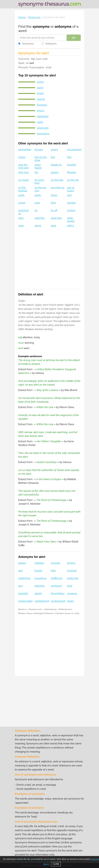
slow (70, 586)
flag (53, 157)
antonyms (63, 26)
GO (74, 38)
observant (43, 128)
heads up (56, 165)
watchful (40, 218)
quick (21, 195)
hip (36, 172)
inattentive (24, 578)
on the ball (57, 180)
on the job (73, 180)
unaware (72, 593)
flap (69, 157)
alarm (40, 88)
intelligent (43, 116)
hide (53, 571)
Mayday (72, 172)
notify (40, 122)
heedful (72, 165)
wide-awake (71, 219)
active (40, 82)
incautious (40, 578)
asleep (22, 563)
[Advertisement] (49, 260)
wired (38, 226)
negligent (56, 586)
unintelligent (42, 601)
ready (38, 195)
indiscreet (73, 578)
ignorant (72, 571)
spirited (71, 203)
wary (21, 218)
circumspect (74, 149)
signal (22, 203)
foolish (38, 571)
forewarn (42, 105)
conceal (55, 563)
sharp (54, 195)
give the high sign (23, 166)
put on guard (71, 189)
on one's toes (39, 181)
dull (20, 571)
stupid (38, 593)
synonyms (41, 26)
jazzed (54, 172)
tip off (54, 210)
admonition (25, 149)
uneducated (25, 601)
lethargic (40, 586)
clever (22, 157)
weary (71, 601)
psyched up (58, 188)
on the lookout (23, 189)
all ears (39, 149)
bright (40, 93)
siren (37, 203)
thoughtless (58, 593)
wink (21, 226)
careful (41, 99)
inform (41, 111)
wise (53, 226)
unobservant (58, 601)
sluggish (23, 593)
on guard (23, 180)
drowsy (71, 563)
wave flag (56, 218)
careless (39, 563)
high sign (23, 172)
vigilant (71, 210)
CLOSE (56, 864)
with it (71, 226)
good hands (38, 166)
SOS (53, 203)
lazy (21, 586)
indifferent (57, 578)
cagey (54, 149)
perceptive (43, 134)
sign (70, 195)
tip (36, 210)
